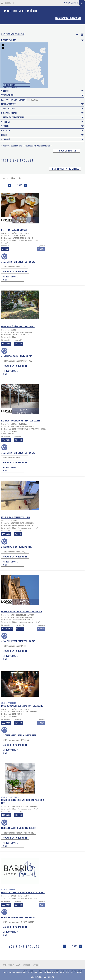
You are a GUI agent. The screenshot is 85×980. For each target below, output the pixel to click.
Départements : (42, 40)
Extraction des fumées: (20, 99)
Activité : (42, 139)
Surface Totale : (42, 113)
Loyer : (42, 135)
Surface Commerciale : (42, 117)
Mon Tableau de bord (68, 18)
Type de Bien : (42, 95)
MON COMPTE (71, 3)
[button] (2, 3)
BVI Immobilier (26, 547)
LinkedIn (36, 965)
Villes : (42, 91)
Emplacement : (42, 104)
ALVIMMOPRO (26, 356)
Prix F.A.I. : (42, 131)
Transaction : (42, 109)
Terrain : (42, 126)
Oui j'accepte (49, 977)
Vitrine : (42, 122)
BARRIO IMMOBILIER (27, 735)
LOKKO (32, 262)
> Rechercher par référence (65, 169)
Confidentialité (36, 977)
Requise (33, 100)
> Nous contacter (67, 151)
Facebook (26, 965)
